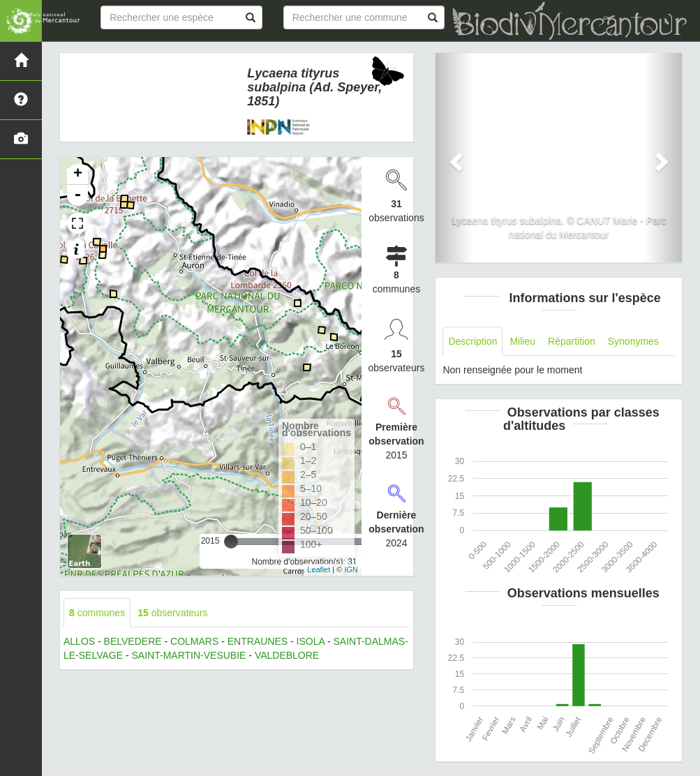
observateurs (172, 613)
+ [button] (78, 174)
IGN (351, 569)
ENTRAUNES (258, 641)
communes (97, 613)
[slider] (231, 542)
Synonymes (633, 341)
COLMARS (194, 641)
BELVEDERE (133, 641)
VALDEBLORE (287, 655)
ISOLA (311, 641)
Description (472, 341)
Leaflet (319, 569)
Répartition (572, 341)
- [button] (77, 195)
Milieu (522, 341)
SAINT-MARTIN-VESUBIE (189, 655)
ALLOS (79, 641)
